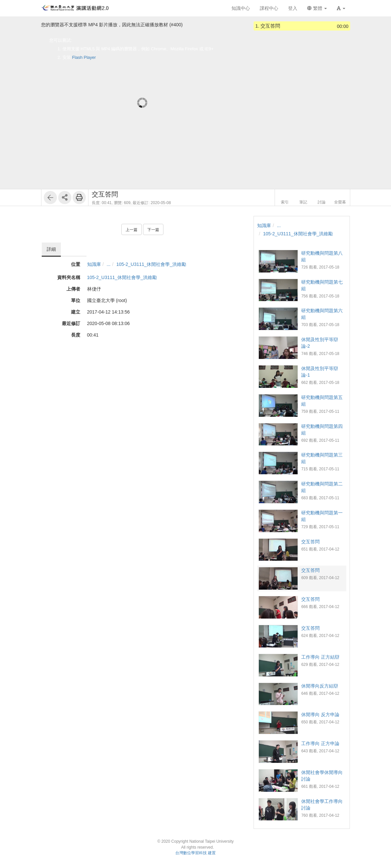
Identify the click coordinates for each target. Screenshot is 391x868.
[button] (341, 8)
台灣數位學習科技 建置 (195, 853)
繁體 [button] (317, 8)
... (109, 264)
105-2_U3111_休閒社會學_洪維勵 (151, 264)
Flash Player (84, 57)
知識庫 (94, 264)
